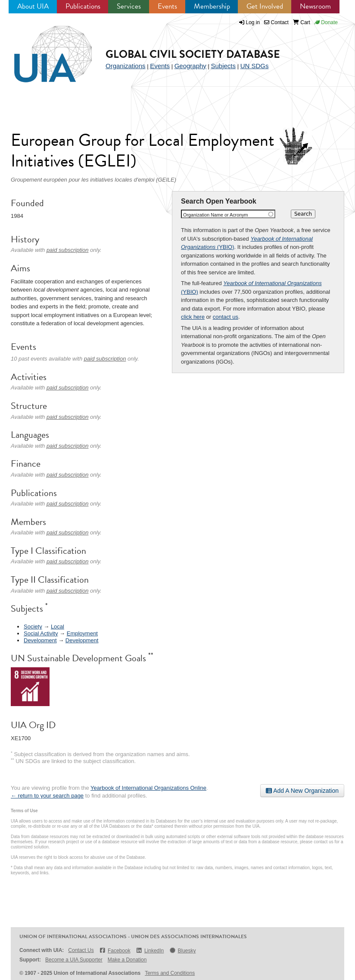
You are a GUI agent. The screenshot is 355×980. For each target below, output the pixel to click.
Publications (83, 6)
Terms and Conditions (170, 973)
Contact (276, 22)
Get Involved (265, 6)
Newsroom (315, 6)
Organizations (126, 66)
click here (193, 317)
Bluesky (182, 950)
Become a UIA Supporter (74, 960)
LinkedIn (150, 950)
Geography (190, 66)
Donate (326, 22)
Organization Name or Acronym (216, 215)
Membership (212, 6)
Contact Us (81, 950)
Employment (82, 633)
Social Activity (41, 633)
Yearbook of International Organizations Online (148, 788)
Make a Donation (127, 960)
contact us (226, 317)
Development (40, 640)
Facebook (115, 950)
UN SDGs (255, 66)
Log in (253, 22)
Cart (302, 22)
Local (58, 627)
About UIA (33, 6)
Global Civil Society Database (193, 54)
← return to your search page (47, 796)
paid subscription (68, 250)
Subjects (223, 66)
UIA (43, 49)
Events (167, 6)
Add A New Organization (302, 791)
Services (129, 6)
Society (33, 627)
